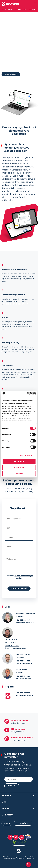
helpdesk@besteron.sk (25, 695)
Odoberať (12, 786)
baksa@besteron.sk (23, 679)
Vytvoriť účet (23, 823)
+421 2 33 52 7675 (23, 693)
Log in (7, 823)
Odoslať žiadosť (19, 589)
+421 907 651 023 (23, 676)
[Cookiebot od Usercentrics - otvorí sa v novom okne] (27, 393)
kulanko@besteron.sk (24, 663)
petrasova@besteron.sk (25, 623)
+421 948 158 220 (12, 646)
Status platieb (7, 9)
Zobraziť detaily (26, 455)
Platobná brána (21, 9)
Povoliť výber (19, 467)
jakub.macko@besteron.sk (16, 648)
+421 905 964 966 (23, 661)
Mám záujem (11, 74)
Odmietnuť (19, 473)
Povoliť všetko (19, 461)
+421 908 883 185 (23, 620)
